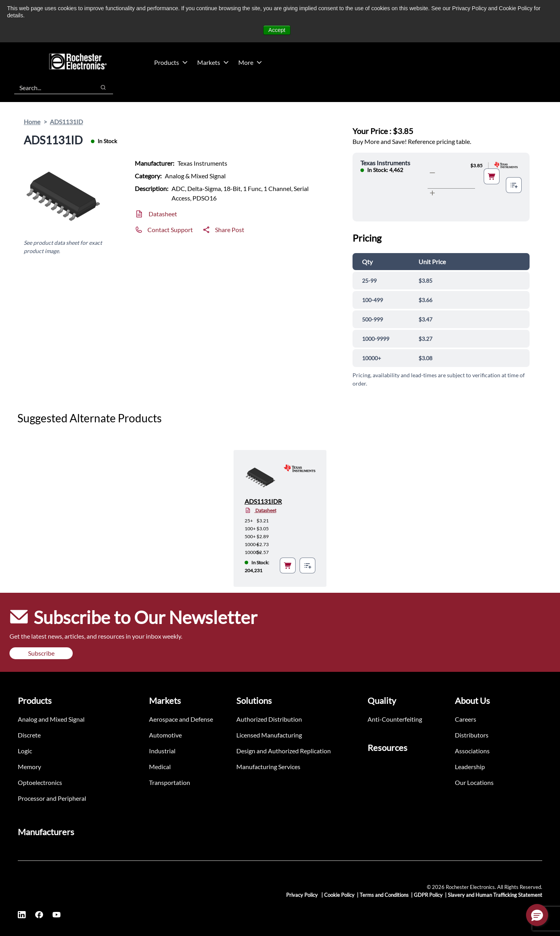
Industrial (162, 751)
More (250, 62)
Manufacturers (46, 832)
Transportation (170, 782)
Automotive (165, 735)
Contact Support (170, 230)
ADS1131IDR (263, 501)
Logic (25, 751)
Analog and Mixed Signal (51, 719)
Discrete (29, 735)
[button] (537, 915)
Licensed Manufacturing (269, 735)
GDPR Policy (428, 895)
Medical (160, 767)
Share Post (230, 230)
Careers (466, 719)
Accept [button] (277, 30)
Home (32, 122)
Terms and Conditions (384, 895)
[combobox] (51, 87)
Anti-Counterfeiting (395, 719)
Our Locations (474, 782)
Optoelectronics (40, 782)
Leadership (470, 767)
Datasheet (163, 214)
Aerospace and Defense (181, 719)
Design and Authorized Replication (284, 751)
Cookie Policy (339, 895)
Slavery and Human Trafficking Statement (495, 895)
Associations (472, 751)
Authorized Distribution (269, 719)
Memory (29, 767)
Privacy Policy (303, 895)
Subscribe (41, 653)
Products (171, 62)
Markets (213, 62)
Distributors (472, 735)
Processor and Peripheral (52, 798)
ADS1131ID (66, 122)
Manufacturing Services (268, 767)
